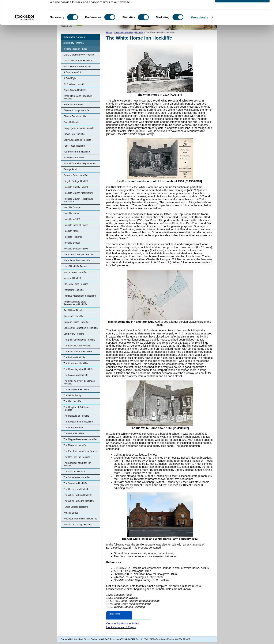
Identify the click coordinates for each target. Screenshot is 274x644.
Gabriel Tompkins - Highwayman (80, 164)
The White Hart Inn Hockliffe (78, 495)
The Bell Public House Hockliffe (79, 340)
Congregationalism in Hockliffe (79, 128)
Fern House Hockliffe (74, 146)
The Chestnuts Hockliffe (76, 363)
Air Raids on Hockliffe (75, 84)
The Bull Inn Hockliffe (74, 357)
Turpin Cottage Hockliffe (76, 507)
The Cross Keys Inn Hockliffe (78, 369)
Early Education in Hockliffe (77, 140)
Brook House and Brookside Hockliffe (78, 97)
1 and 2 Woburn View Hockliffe (79, 55)
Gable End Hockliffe (74, 158)
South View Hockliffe (74, 334)
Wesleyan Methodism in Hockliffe (80, 519)
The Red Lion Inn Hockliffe (77, 457)
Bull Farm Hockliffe (73, 105)
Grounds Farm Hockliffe (76, 175)
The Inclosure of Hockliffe (76, 416)
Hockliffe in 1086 (72, 219)
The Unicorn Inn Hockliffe (76, 489)
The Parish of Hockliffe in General (81, 451)
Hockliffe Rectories (73, 237)
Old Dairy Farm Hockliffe (76, 284)
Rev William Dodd (73, 310)
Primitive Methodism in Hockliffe (80, 296)
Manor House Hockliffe (75, 272)
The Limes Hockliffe (74, 428)
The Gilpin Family (72, 395)
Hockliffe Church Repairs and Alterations (78, 200)
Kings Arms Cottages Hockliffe (79, 255)
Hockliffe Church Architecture (78, 193)
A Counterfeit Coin (73, 72)
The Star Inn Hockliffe (75, 472)
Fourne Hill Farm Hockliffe (77, 152)
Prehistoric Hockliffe (74, 290)
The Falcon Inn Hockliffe (76, 375)
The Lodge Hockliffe (74, 434)
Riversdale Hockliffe (74, 316)
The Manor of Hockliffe (75, 445)
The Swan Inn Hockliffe (75, 483)
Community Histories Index (123, 623)
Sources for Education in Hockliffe (81, 328)
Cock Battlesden (72, 122)
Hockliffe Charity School (76, 187)
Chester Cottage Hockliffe (77, 110)
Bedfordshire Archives (74, 37)
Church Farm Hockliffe (75, 116)
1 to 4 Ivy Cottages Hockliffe (78, 61)
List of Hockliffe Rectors (76, 266)
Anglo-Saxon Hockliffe (75, 90)
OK (242, 9)
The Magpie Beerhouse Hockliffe (80, 439)
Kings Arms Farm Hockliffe (77, 260)
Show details (199, 29)
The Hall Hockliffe (73, 401)
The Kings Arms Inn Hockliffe (78, 422)
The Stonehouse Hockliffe (77, 477)
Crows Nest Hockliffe (74, 134)
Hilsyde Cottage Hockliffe (76, 181)
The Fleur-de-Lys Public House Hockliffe (79, 382)
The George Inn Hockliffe (76, 390)
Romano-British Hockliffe (76, 322)
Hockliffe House (72, 213)
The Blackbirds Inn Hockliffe (78, 352)
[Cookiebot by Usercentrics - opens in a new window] (25, 29)
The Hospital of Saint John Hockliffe (77, 409)
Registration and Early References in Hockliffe (75, 303)
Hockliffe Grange (72, 207)
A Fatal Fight (70, 78)
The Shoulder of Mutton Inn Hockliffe (77, 464)
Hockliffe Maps (71, 231)
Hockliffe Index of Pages (75, 49)
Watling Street (71, 513)
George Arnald (71, 169)
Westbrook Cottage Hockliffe (78, 525)
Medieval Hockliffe (73, 278)
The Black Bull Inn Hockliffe (77, 346)
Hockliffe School (72, 243)
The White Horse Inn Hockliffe (79, 501)
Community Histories (73, 43)
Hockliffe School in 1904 (76, 249)
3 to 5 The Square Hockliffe (77, 67)
